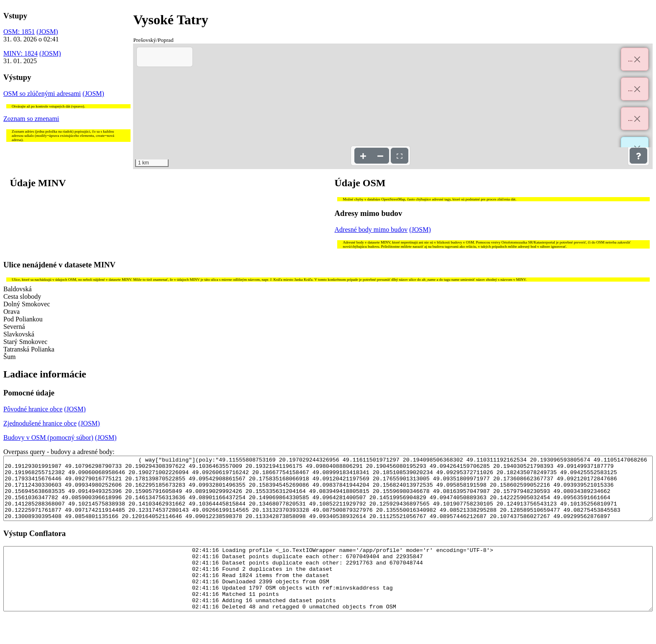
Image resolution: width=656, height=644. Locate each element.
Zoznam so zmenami (31, 119)
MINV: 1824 (20, 53)
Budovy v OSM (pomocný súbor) (48, 437)
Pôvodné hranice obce (33, 409)
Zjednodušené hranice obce (40, 423)
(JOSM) (47, 32)
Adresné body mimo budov (371, 230)
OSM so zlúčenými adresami (42, 94)
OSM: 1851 (19, 32)
